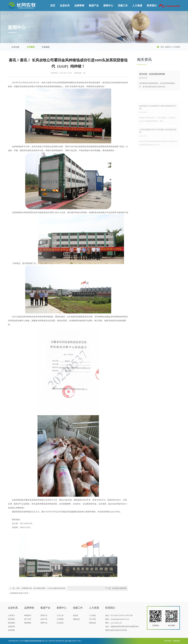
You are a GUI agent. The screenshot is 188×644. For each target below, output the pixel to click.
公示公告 (15, 47)
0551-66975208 (127, 616)
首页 (53, 6)
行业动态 (46, 47)
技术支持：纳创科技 (172, 641)
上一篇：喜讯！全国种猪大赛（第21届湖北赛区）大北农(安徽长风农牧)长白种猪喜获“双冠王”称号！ (38, 591)
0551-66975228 (116, 616)
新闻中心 (108, 6)
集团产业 (94, 6)
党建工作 (123, 6)
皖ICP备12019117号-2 (73, 641)
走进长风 (65, 6)
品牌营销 (79, 6)
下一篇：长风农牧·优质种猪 (116, 588)
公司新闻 (31, 47)
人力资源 (137, 6)
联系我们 (152, 6)
